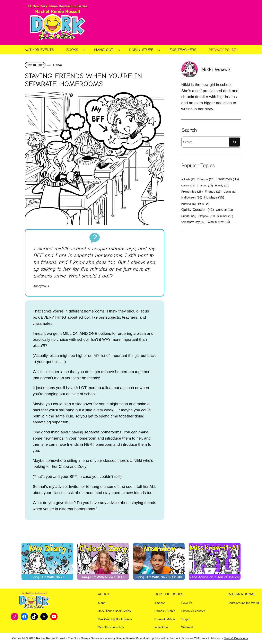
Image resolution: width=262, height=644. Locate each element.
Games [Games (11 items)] (230, 192)
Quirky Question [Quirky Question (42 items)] (198, 210)
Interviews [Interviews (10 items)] (189, 204)
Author (57, 65)
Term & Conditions (236, 638)
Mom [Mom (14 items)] (204, 204)
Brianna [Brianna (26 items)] (206, 179)
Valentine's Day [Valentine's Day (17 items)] (193, 222)
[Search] (234, 142)
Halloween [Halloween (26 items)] (192, 197)
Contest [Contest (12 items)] (188, 186)
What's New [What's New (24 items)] (219, 222)
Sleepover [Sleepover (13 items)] (207, 216)
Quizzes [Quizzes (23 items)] (224, 210)
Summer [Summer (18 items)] (225, 216)
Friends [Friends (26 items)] (213, 191)
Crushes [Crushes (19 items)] (205, 186)
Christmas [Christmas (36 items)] (228, 179)
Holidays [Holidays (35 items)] (214, 197)
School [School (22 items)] (189, 216)
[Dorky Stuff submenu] (159, 50)
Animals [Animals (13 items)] (188, 179)
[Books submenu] (84, 50)
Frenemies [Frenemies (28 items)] (192, 192)
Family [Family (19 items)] (222, 186)
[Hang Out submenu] (119, 50)
